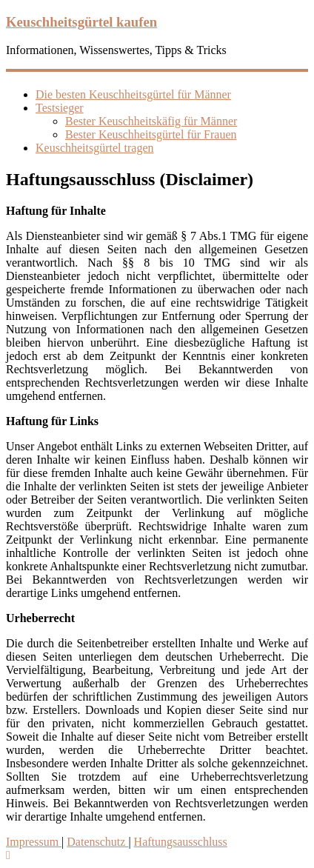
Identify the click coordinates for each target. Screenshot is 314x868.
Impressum (34, 842)
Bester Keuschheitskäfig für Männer (151, 121)
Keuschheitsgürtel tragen (95, 148)
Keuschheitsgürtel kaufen (81, 22)
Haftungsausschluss (181, 842)
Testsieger (60, 108)
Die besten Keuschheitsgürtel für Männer (133, 94)
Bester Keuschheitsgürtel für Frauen (151, 134)
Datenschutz (97, 842)
